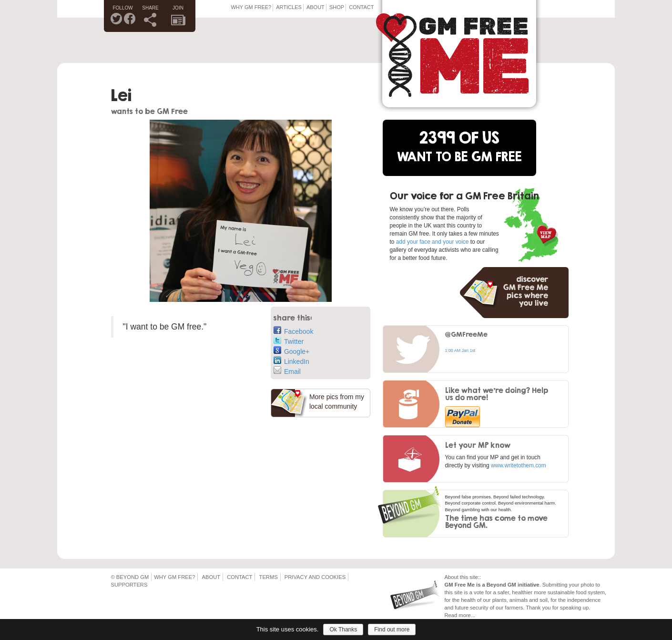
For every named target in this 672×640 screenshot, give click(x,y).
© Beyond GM (130, 577)
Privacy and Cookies (315, 577)
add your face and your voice (433, 242)
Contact (361, 7)
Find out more (392, 630)
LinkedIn (291, 361)
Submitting (555, 585)
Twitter (289, 341)
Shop (337, 7)
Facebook (293, 331)
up (586, 608)
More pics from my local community (337, 402)
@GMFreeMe (466, 334)
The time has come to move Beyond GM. (496, 521)
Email (287, 371)
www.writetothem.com (519, 465)
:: (479, 577)
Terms (269, 577)
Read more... (460, 615)
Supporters (129, 585)
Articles (289, 7)
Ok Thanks (343, 630)
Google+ (291, 351)
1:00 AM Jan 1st (460, 351)
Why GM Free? (251, 7)
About (316, 7)
